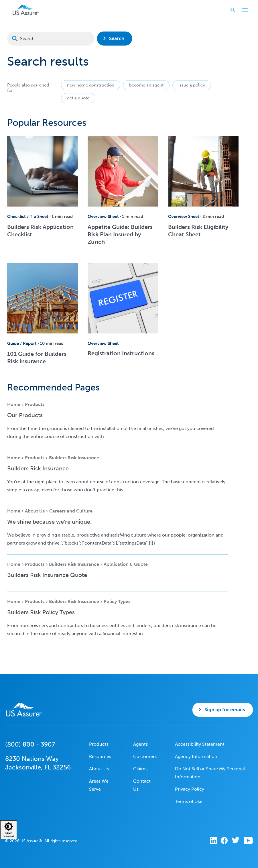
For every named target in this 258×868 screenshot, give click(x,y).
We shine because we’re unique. (49, 522)
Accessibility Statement (200, 744)
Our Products (25, 415)
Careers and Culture (71, 511)
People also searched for (28, 88)
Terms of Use (189, 801)
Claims (140, 769)
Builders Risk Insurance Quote (47, 575)
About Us (35, 511)
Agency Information (196, 756)
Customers (145, 756)
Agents (140, 744)
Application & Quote (126, 564)
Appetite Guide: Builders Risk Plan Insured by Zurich (120, 234)
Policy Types (117, 601)
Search (117, 38)
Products (35, 404)
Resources (100, 756)
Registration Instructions (121, 353)
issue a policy (192, 85)
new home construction (91, 85)
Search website (231, 10)
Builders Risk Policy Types (41, 612)
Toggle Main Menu (243, 10)
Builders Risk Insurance (74, 458)
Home (14, 404)
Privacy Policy (190, 789)
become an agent (146, 85)
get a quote (78, 98)
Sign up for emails (225, 710)
